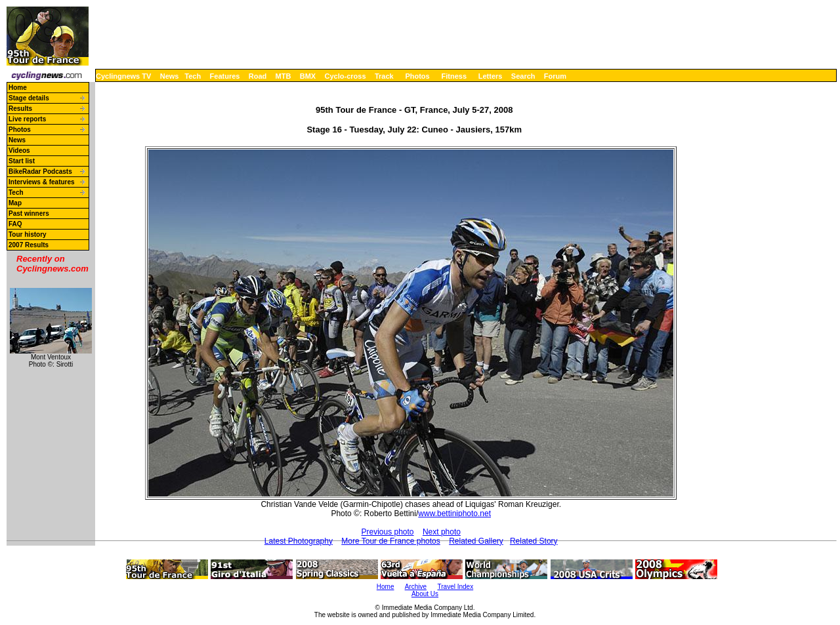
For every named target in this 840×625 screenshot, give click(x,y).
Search (523, 76)
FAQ (15, 224)
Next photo (442, 532)
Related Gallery (476, 541)
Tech (193, 76)
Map (15, 203)
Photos (417, 76)
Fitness (454, 76)
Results (20, 109)
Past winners (29, 213)
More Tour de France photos (391, 541)
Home (18, 88)
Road (258, 76)
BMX (308, 76)
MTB (283, 76)
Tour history (28, 234)
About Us (425, 594)
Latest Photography (299, 541)
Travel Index (456, 587)
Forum (555, 76)
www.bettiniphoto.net (454, 514)
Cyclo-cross (346, 76)
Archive (416, 587)
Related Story (534, 541)
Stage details (29, 98)
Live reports (27, 119)
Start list (22, 161)
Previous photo (387, 532)
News (170, 76)
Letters (491, 76)
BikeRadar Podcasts (40, 171)
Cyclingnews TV (123, 76)
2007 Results (29, 245)
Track (384, 76)
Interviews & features (42, 182)
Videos (19, 151)
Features (225, 76)
